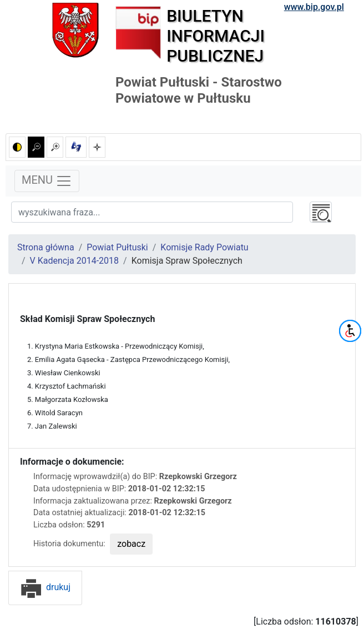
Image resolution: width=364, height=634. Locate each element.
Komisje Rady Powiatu (204, 247)
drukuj (45, 587)
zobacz (131, 544)
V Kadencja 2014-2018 (74, 261)
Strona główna (46, 247)
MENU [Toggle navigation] (47, 181)
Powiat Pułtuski (117, 247)
